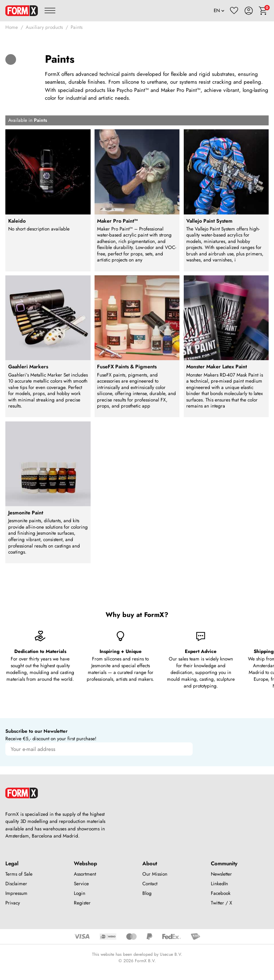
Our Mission (155, 874)
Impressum (16, 893)
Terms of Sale (19, 874)
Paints (77, 27)
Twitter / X (222, 903)
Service (81, 884)
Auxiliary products (44, 27)
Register (82, 903)
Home (12, 27)
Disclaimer (16, 884)
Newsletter (221, 874)
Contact (150, 884)
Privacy (13, 903)
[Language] (219, 11)
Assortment (85, 874)
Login (80, 893)
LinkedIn (219, 884)
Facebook (221, 893)
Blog (147, 893)
